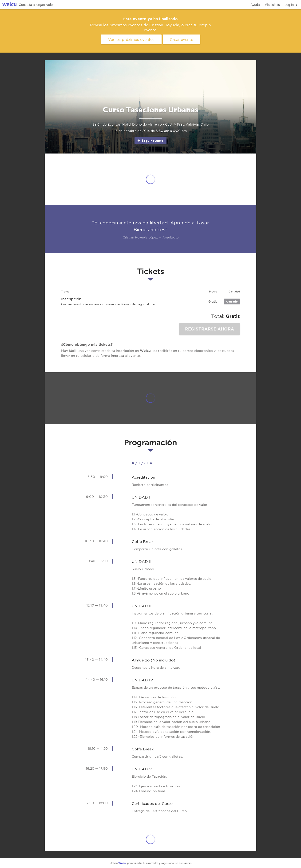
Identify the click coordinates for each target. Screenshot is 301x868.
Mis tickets (272, 5)
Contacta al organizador (36, 5)
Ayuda (255, 5)
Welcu (9, 5)
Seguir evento (150, 141)
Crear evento (182, 39)
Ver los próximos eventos (131, 39)
